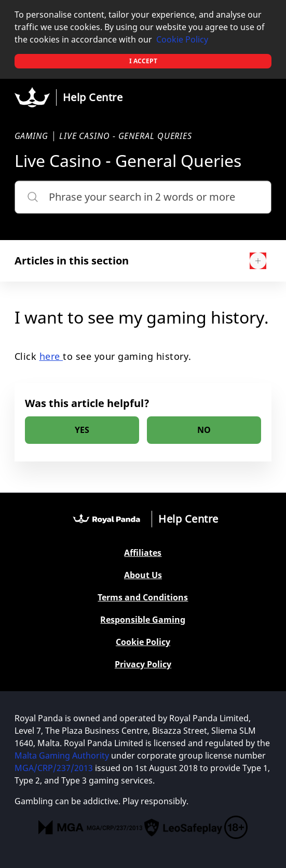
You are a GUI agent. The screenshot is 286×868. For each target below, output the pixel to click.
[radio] (82, 430)
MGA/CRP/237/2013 (54, 768)
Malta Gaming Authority (62, 755)
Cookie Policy (182, 39)
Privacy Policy (143, 664)
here (51, 356)
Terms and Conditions (143, 598)
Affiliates (143, 553)
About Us (143, 575)
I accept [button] (143, 61)
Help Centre (93, 97)
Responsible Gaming (143, 620)
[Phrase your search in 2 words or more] (143, 197)
